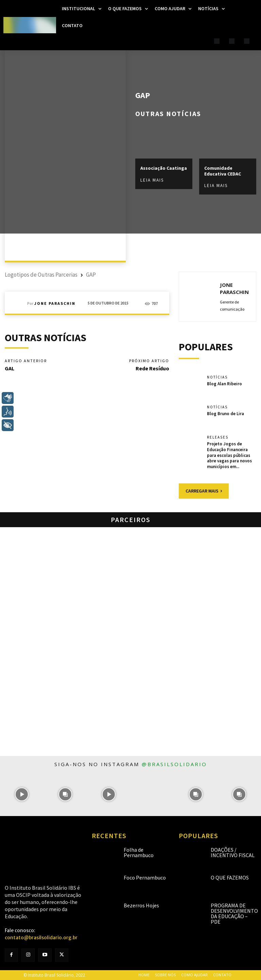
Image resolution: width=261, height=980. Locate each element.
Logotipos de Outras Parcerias (41, 275)
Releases (218, 437)
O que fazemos (230, 877)
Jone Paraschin (55, 303)
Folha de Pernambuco (139, 852)
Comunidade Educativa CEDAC (223, 171)
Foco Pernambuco (145, 877)
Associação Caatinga (164, 168)
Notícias (217, 377)
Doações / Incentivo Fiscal (233, 852)
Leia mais (152, 180)
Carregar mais (204, 491)
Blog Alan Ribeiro (224, 384)
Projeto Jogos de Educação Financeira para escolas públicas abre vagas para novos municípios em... (229, 455)
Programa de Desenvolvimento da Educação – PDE (234, 913)
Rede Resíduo (152, 368)
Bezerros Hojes (141, 905)
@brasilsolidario (174, 764)
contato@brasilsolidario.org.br (41, 938)
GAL (10, 368)
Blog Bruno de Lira (225, 414)
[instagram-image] (22, 794)
